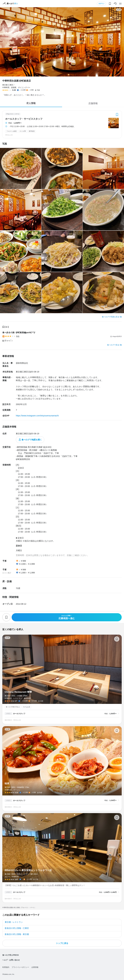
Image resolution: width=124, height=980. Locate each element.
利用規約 (6, 967)
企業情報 (35, 967)
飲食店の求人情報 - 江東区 (17, 928)
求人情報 (31, 103)
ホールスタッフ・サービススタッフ (24, 119)
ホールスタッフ (19, 714)
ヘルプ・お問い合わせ (11, 960)
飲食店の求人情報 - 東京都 (17, 934)
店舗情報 (93, 103)
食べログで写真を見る (111, 317)
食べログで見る (113, 345)
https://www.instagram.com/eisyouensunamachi (37, 416)
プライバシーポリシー (20, 967)
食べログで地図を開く (32, 440)
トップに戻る (62, 943)
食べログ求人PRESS (11, 955)
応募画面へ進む (67, 617)
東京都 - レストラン (14, 922)
